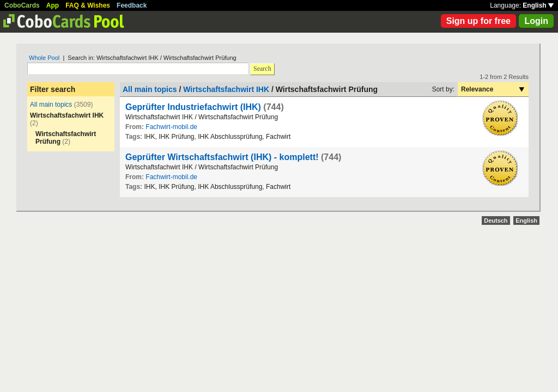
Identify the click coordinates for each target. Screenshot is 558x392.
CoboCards (22, 5)
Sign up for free (478, 21)
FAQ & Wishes (88, 5)
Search (262, 69)
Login (536, 21)
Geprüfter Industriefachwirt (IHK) (193, 107)
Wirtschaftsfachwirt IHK (226, 89)
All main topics (51, 105)
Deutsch (496, 220)
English (538, 5)
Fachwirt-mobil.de (171, 127)
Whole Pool (44, 58)
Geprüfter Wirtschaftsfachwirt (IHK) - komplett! (222, 157)
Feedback (132, 5)
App (53, 5)
